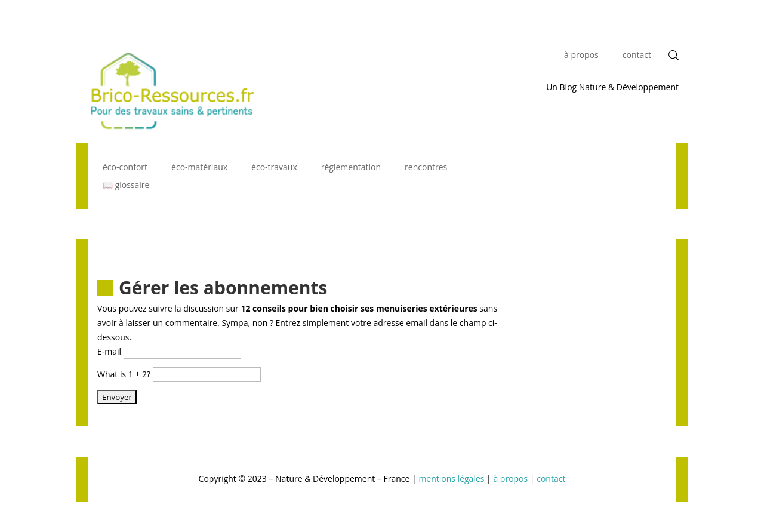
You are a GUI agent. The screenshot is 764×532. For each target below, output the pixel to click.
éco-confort (125, 168)
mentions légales (451, 479)
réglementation (351, 168)
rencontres (426, 168)
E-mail (109, 351)
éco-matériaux (199, 168)
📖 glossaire (126, 186)
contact (637, 56)
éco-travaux (274, 168)
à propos (581, 56)
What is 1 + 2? (124, 374)
